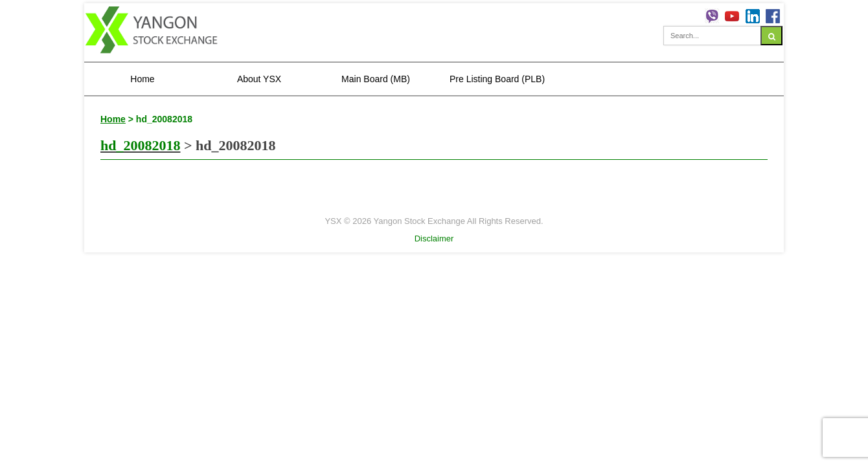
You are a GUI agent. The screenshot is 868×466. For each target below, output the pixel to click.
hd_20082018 (140, 145)
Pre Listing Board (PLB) (497, 79)
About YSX (259, 79)
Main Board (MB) (376, 79)
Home (142, 79)
